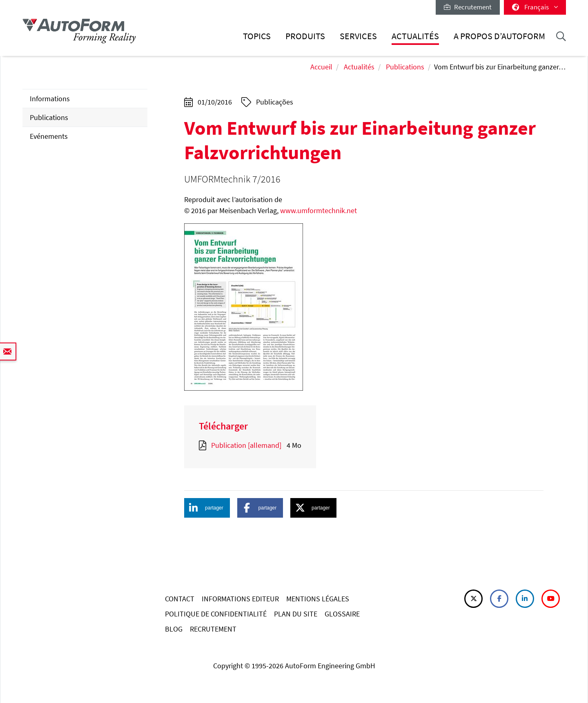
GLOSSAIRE (342, 614)
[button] (207, 508)
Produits (305, 36)
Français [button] (535, 7)
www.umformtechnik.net (318, 210)
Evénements (49, 136)
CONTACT (180, 599)
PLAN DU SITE (296, 614)
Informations (50, 99)
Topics (257, 36)
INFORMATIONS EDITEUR (240, 599)
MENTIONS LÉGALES (318, 599)
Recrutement (468, 7)
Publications (405, 67)
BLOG (174, 629)
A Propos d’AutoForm (499, 36)
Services (358, 36)
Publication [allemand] (246, 445)
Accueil (321, 67)
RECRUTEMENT (213, 629)
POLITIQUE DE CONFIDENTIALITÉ (216, 614)
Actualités (415, 36)
